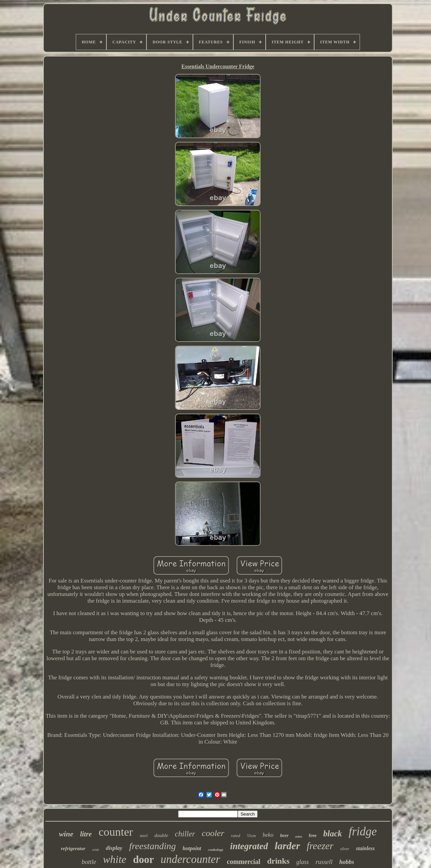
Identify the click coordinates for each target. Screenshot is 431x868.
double (161, 835)
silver (345, 849)
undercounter (190, 859)
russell (324, 862)
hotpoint (192, 848)
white (115, 859)
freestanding (152, 846)
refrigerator (73, 848)
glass (303, 862)
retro (299, 837)
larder (287, 846)
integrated (249, 846)
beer (284, 836)
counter (116, 832)
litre (86, 834)
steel (144, 836)
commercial (244, 862)
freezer (320, 846)
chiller (185, 834)
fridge (363, 832)
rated (236, 836)
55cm (251, 836)
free (313, 836)
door (143, 859)
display (114, 848)
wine (66, 834)
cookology (216, 850)
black (333, 834)
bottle (89, 862)
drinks (278, 861)
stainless (365, 848)
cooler (213, 833)
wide (96, 850)
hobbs (347, 862)
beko (268, 835)
